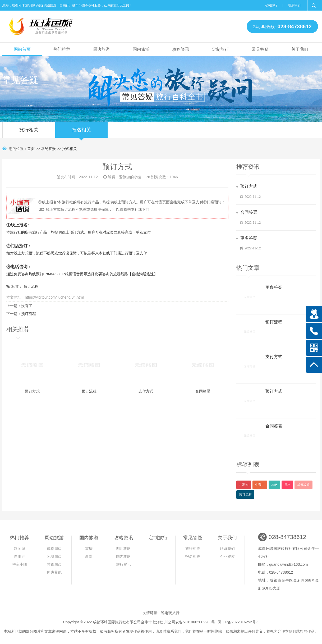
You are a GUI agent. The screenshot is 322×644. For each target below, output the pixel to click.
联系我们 (294, 5)
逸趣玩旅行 (170, 613)
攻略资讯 (181, 49)
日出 (287, 485)
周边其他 (54, 572)
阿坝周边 (54, 556)
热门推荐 (62, 49)
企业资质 (227, 556)
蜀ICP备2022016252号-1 (238, 622)
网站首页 (22, 49)
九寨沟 (244, 485)
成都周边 (54, 549)
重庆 (89, 549)
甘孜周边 (54, 564)
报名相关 (81, 133)
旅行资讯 (123, 564)
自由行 (20, 556)
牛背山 (260, 485)
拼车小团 (20, 564)
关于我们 (300, 49)
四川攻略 (123, 549)
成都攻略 (303, 485)
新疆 (89, 556)
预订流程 (31, 286)
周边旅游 (102, 49)
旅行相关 (29, 133)
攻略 (274, 485)
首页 (31, 149)
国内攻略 (123, 556)
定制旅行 (271, 5)
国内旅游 (141, 49)
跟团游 (20, 549)
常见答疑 (260, 49)
